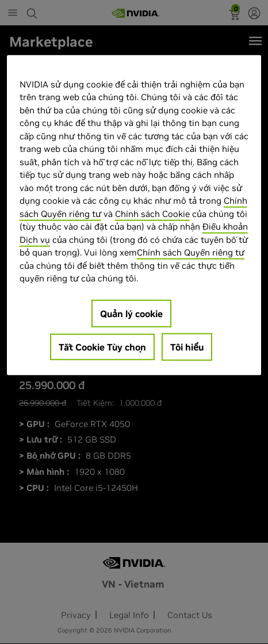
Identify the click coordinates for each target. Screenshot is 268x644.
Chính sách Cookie (152, 214)
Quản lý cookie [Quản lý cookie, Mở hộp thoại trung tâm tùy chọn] (131, 314)
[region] (134, 215)
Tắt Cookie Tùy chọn (102, 347)
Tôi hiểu (187, 347)
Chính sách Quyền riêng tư (191, 252)
